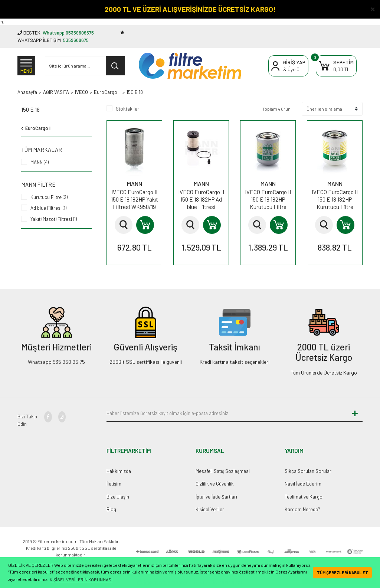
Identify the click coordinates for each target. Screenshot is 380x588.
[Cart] (336, 66)
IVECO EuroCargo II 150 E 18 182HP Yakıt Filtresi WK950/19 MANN (135, 200)
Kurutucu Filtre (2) (49, 197)
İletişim (114, 484)
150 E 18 (135, 92)
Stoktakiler (127, 109)
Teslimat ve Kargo (304, 497)
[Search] (85, 66)
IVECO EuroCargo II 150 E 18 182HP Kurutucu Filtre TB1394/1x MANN (268, 200)
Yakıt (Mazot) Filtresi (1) (54, 219)
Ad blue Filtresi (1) (48, 208)
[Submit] (355, 414)
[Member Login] (288, 66)
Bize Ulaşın (118, 497)
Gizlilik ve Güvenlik (215, 484)
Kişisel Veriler (210, 509)
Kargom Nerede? (302, 509)
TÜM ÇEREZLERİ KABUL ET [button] (343, 573)
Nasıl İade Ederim (303, 484)
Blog (111, 509)
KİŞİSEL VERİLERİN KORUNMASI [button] (81, 579)
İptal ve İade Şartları (216, 497)
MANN (135, 184)
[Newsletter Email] (227, 414)
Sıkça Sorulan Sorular (308, 471)
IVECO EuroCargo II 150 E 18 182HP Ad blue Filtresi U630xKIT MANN (201, 200)
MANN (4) (40, 162)
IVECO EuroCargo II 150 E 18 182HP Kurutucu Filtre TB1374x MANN (335, 200)
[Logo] (190, 66)
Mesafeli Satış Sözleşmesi (223, 471)
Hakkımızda (119, 471)
